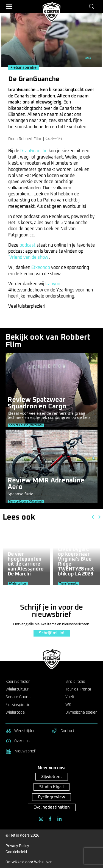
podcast (27, 245)
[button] (9, 6)
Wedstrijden (20, 731)
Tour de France (78, 689)
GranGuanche (34, 151)
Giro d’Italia (75, 682)
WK (68, 705)
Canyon (53, 284)
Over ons (18, 741)
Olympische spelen (81, 713)
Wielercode (15, 713)
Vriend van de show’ (29, 257)
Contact (63, 731)
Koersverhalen (18, 682)
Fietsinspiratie (18, 705)
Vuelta (71, 697)
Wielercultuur (17, 689)
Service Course (19, 697)
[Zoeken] (93, 6)
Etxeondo (41, 268)
